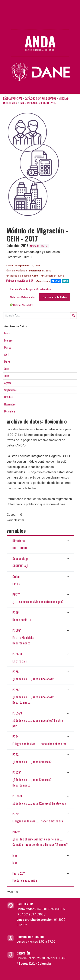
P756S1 (17, 630)
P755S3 (17, 713)
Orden (16, 577)
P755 (15, 672)
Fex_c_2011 (19, 873)
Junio (7, 369)
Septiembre (10, 390)
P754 (16, 736)
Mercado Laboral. (39, 246)
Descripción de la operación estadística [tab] (31, 289)
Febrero (8, 340)
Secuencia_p (20, 558)
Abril (7, 354)
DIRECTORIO (20, 548)
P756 (15, 612)
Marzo (8, 347)
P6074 (16, 594)
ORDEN (16, 584)
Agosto (8, 383)
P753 (15, 755)
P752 (15, 814)
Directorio (19, 541)
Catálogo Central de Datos (41, 98)
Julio (7, 376)
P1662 (16, 832)
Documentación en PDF (20, 280)
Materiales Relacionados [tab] (23, 297)
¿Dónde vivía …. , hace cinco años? (33, 679)
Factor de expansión (25, 880)
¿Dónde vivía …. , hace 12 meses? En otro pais (39, 803)
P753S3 (17, 796)
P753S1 (17, 772)
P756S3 (17, 654)
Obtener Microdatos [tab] (22, 305)
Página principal (13, 98)
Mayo (7, 361)
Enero (7, 333)
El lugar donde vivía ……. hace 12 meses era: (38, 821)
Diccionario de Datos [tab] (55, 297)
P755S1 (17, 690)
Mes (15, 855)
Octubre (9, 397)
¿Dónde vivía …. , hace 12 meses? (32, 762)
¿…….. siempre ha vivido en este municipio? (38, 602)
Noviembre (10, 404)
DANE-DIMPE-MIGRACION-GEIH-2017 (38, 103)
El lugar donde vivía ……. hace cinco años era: (39, 744)
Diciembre (10, 411)
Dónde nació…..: (22, 620)
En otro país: (20, 661)
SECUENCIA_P (20, 566)
